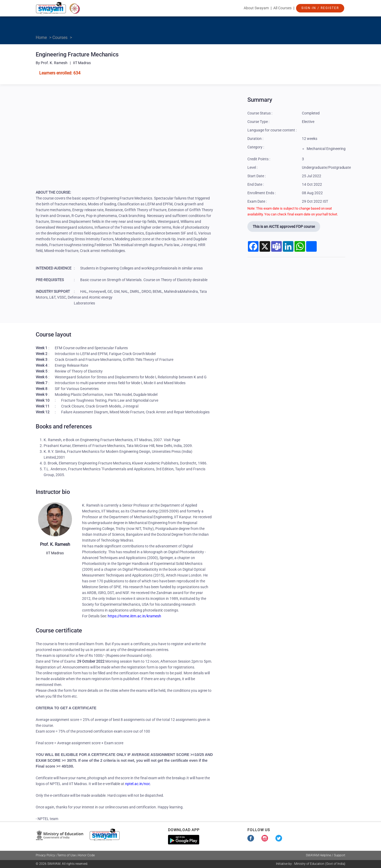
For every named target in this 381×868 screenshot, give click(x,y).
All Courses (282, 8)
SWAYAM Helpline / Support (326, 855)
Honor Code (86, 855)
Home (41, 37)
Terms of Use (66, 855)
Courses (60, 37)
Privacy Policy (45, 855)
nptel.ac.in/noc (138, 784)
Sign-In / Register (320, 8)
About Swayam (256, 8)
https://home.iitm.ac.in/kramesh (134, 616)
